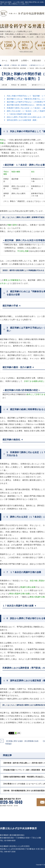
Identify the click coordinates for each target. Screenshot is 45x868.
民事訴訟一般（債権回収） (20, 65)
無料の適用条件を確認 (26, 52)
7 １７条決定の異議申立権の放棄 (18, 114)
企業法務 (6, 65)
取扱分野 (14, 60)
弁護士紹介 (37, 60)
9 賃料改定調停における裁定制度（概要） (21, 120)
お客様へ (25, 60)
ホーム (5, 60)
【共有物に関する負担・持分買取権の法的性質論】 (22, 742)
